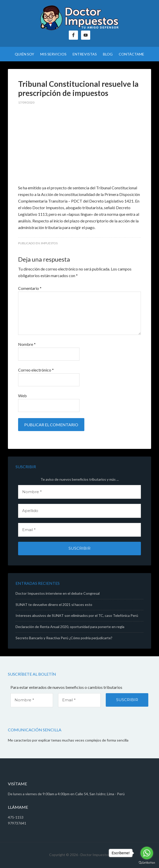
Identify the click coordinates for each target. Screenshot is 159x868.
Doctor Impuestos (79, 18)
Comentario (30, 288)
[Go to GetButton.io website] (147, 863)
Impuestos (49, 243)
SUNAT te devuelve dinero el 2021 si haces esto (54, 604)
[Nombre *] (79, 492)
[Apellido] (79, 511)
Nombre (27, 344)
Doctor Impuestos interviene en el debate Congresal (58, 593)
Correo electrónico (36, 370)
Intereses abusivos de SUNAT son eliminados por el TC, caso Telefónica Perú (77, 615)
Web (22, 396)
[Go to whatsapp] (147, 853)
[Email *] (79, 530)
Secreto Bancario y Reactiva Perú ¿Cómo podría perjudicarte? (64, 638)
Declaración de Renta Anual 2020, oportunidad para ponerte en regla (70, 627)
